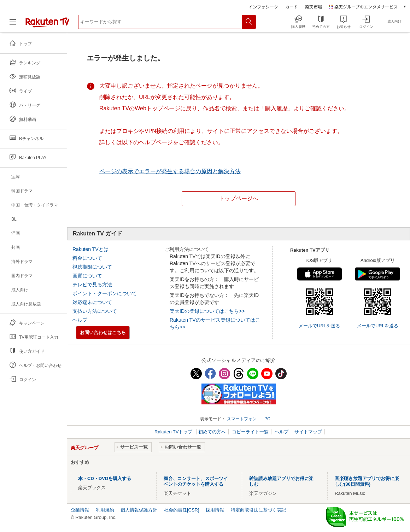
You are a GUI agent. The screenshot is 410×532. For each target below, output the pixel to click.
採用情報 (215, 510)
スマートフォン (242, 419)
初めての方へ (212, 432)
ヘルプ (80, 320)
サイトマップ (308, 432)
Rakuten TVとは (90, 249)
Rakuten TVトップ (174, 432)
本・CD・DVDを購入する (105, 478)
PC (267, 419)
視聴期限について (92, 267)
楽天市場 (314, 7)
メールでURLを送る (319, 326)
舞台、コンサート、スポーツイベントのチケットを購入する (196, 481)
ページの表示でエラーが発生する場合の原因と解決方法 (170, 171)
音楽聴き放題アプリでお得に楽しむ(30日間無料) (367, 481)
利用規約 (105, 510)
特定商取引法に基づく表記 (258, 510)
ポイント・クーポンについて (105, 293)
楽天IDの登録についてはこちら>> (207, 311)
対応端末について (92, 302)
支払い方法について (95, 311)
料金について (87, 258)
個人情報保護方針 (139, 510)
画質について (87, 276)
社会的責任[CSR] (182, 510)
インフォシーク (263, 7)
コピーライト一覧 (250, 432)
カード (292, 7)
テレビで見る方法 (92, 285)
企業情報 (80, 510)
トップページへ (239, 198)
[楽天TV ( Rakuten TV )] (48, 26)
